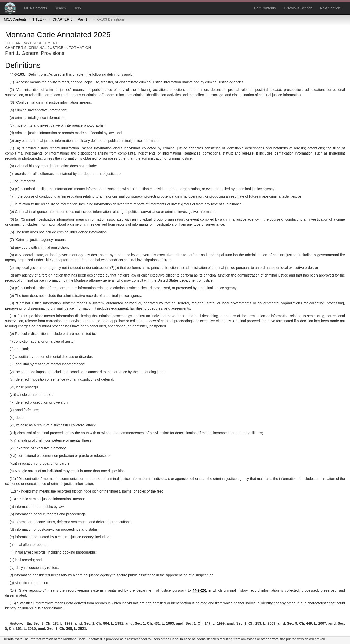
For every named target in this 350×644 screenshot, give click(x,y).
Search (60, 8)
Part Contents (265, 8)
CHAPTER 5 (62, 19)
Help (77, 8)
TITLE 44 (40, 19)
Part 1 (82, 19)
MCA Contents (36, 8)
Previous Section (298, 8)
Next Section (331, 8)
